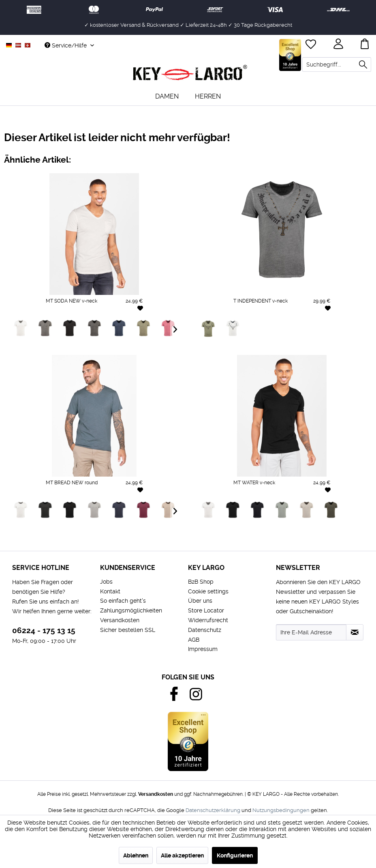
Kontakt (110, 591)
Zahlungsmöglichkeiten (131, 610)
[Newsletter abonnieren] (355, 632)
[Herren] (208, 96)
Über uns (200, 601)
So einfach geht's (123, 601)
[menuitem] (337, 64)
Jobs (106, 582)
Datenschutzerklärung (213, 810)
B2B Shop (201, 582)
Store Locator (206, 610)
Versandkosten (120, 620)
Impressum (203, 649)
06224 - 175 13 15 (44, 631)
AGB (194, 640)
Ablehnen (136, 855)
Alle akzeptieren (182, 855)
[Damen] (167, 96)
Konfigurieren (235, 855)
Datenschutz (205, 630)
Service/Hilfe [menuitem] (66, 45)
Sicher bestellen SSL (128, 630)
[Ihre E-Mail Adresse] (311, 632)
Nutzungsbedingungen (281, 810)
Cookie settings (208, 591)
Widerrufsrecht (208, 620)
